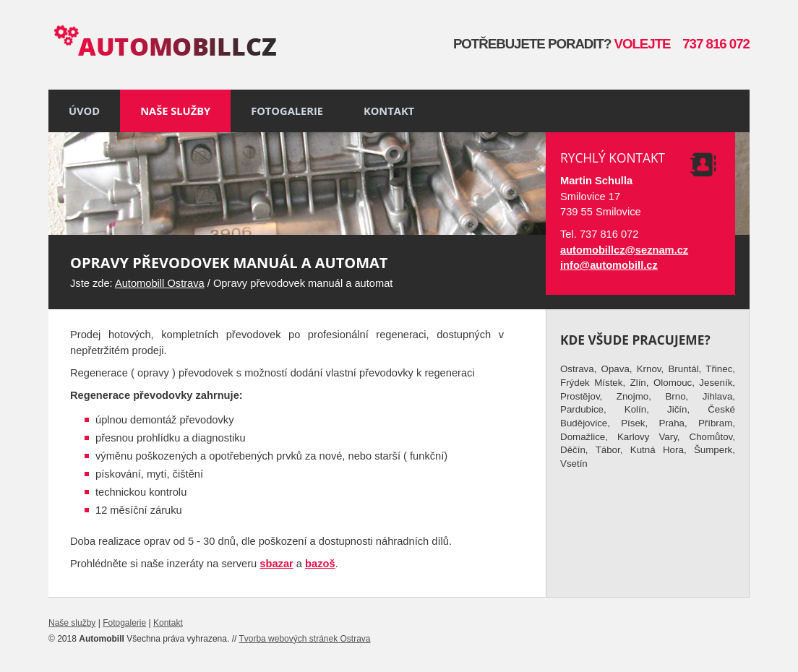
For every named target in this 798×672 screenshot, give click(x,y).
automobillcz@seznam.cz (624, 250)
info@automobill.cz (609, 265)
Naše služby (175, 111)
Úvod (84, 111)
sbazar (276, 564)
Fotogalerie (287, 111)
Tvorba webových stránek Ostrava (304, 639)
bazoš (320, 564)
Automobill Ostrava (160, 283)
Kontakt (389, 111)
